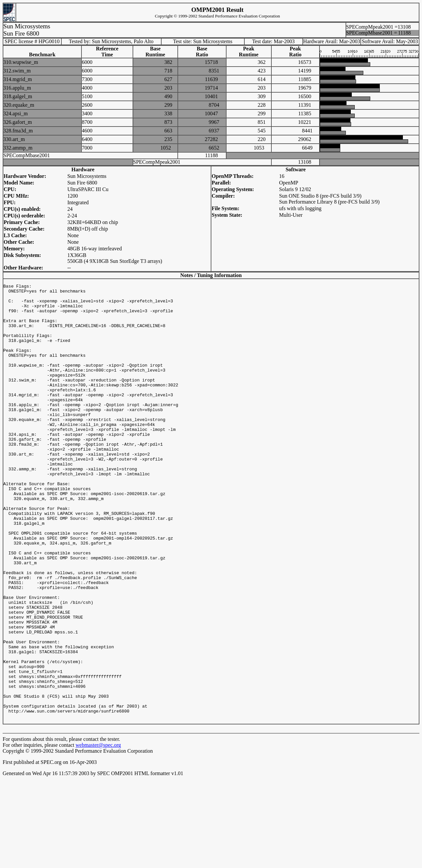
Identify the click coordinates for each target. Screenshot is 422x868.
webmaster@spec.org (98, 834)
